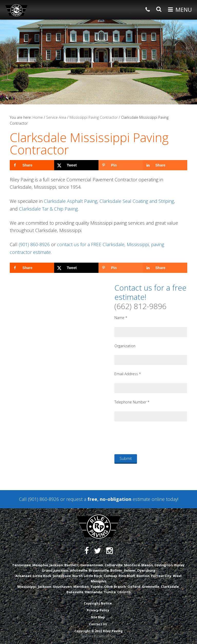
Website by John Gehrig (98, 636)
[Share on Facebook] (32, 165)
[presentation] (153, 438)
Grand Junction (55, 570)
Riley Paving (16, 10)
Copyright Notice (98, 603)
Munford (132, 565)
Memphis (40, 565)
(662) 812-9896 (140, 306)
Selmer (130, 570)
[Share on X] (76, 165)
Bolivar (116, 570)
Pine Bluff (127, 576)
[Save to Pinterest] (121, 165)
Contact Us (98, 624)
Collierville (114, 565)
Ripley (179, 565)
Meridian (81, 587)
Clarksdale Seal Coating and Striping (137, 201)
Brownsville (99, 570)
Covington (164, 565)
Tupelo (96, 587)
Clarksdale (170, 587)
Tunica (110, 592)
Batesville (75, 592)
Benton (143, 576)
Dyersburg (146, 570)
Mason (147, 565)
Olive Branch (115, 587)
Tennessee (21, 565)
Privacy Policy (98, 610)
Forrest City (161, 576)
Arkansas (23, 576)
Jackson (56, 565)
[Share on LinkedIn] (165, 165)
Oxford (134, 587)
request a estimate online (115, 499)
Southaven (62, 587)
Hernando (94, 592)
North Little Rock (87, 576)
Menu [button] (184, 9)
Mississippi (27, 587)
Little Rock (42, 576)
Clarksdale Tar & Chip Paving (48, 209)
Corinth (124, 592)
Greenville (151, 587)
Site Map (98, 617)
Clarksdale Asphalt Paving (71, 201)
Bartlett (72, 565)
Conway (110, 576)
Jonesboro (62, 576)
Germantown (92, 565)
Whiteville (78, 570)
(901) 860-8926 (34, 244)
